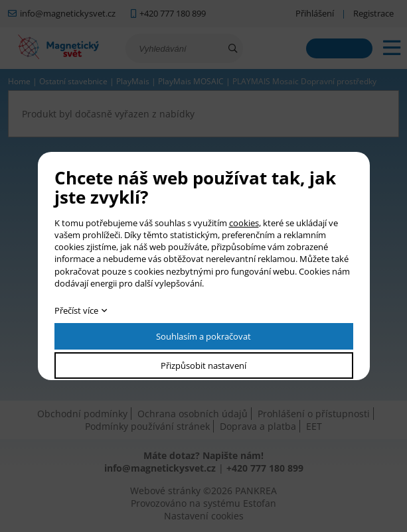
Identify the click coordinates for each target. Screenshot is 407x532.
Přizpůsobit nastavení (203, 366)
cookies (244, 223)
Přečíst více (76, 310)
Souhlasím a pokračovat (203, 336)
